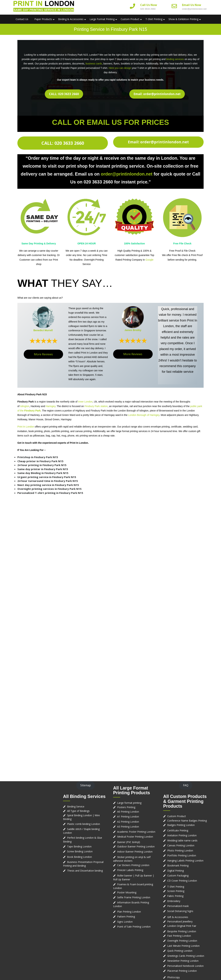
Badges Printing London (181, 825)
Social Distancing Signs (180, 911)
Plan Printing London (129, 912)
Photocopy (173, 977)
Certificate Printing (178, 830)
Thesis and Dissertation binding (85, 871)
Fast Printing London (179, 936)
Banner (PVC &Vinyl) (129, 842)
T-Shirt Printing (154, 19)
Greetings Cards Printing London (186, 956)
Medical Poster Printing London (135, 837)
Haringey (51, 406)
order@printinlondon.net (194, 9)
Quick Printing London (180, 951)
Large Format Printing (102, 19)
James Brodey (133, 330)
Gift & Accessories (178, 917)
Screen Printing (176, 891)
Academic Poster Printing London (136, 832)
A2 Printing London (128, 822)
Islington (25, 406)
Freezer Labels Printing (130, 870)
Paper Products (43, 19)
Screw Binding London (80, 851)
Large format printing (129, 803)
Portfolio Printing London (182, 855)
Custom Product (130, 19)
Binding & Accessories (71, 19)
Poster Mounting (127, 892)
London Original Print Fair (182, 926)
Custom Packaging (178, 876)
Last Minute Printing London (183, 946)
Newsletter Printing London (183, 961)
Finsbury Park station (96, 406)
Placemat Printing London (182, 971)
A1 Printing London (128, 817)
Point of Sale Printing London (134, 927)
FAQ (186, 785)
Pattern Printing (126, 917)
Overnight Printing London (182, 941)
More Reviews (43, 354)
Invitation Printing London (182, 835)
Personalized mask (178, 906)
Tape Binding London (79, 846)
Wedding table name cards (182, 840)
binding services (175, 59)
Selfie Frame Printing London (134, 897)
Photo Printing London (180, 851)
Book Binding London (79, 857)
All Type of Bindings (78, 811)
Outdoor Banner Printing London (136, 846)
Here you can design (120, 68)
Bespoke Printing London (182, 931)
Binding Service (76, 806)
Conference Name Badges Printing (187, 821)
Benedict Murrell (43, 330)
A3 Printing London (128, 827)
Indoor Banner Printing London (135, 852)
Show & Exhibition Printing (183, 19)
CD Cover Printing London (182, 881)
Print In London (26, 427)
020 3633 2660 (148, 9)
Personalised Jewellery (180, 921)
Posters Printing (126, 807)
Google (149, 260)
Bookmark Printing (178, 865)
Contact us (22, 19)
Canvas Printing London (181, 845)
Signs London (125, 922)
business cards (94, 64)
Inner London (85, 402)
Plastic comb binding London (84, 824)
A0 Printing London (128, 812)
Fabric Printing (175, 896)
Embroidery (174, 901)
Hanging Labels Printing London (185, 861)
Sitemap (86, 785)
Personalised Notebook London (185, 966)
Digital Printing (175, 871)
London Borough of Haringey (144, 415)
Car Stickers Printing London (133, 865)
